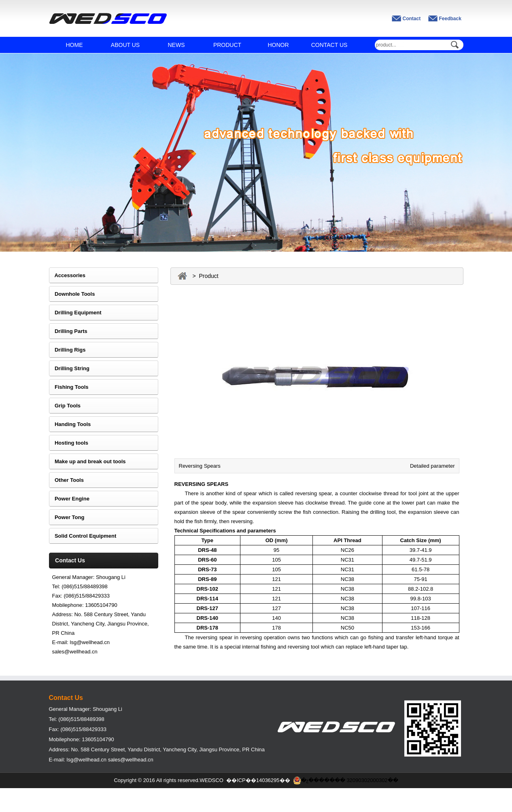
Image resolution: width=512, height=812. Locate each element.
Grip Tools (65, 406)
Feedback (450, 19)
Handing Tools (70, 424)
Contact (412, 19)
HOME (74, 45)
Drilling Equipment (75, 313)
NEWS (176, 45)
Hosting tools (69, 443)
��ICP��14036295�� (258, 780)
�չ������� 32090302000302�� (346, 780)
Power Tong (67, 517)
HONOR (278, 45)
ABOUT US (125, 45)
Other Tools (66, 480)
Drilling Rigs (67, 350)
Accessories (67, 275)
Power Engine (69, 499)
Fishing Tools (69, 387)
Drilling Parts (68, 331)
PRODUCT (227, 45)
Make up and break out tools (87, 461)
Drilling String (69, 368)
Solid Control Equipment (83, 536)
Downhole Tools (72, 294)
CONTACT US (329, 45)
